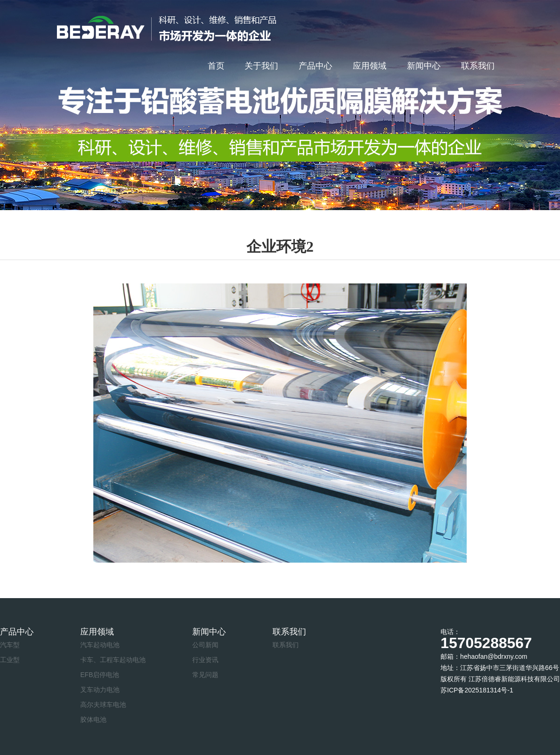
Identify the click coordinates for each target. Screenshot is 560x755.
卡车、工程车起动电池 (113, 660)
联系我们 (478, 66)
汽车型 (10, 645)
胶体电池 (93, 720)
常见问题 (205, 675)
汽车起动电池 (100, 645)
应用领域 (370, 66)
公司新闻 (205, 645)
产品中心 (315, 66)
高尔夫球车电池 (103, 705)
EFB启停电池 (100, 675)
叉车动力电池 (100, 690)
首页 (216, 66)
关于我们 (261, 66)
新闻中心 (424, 66)
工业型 (10, 660)
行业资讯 (205, 660)
